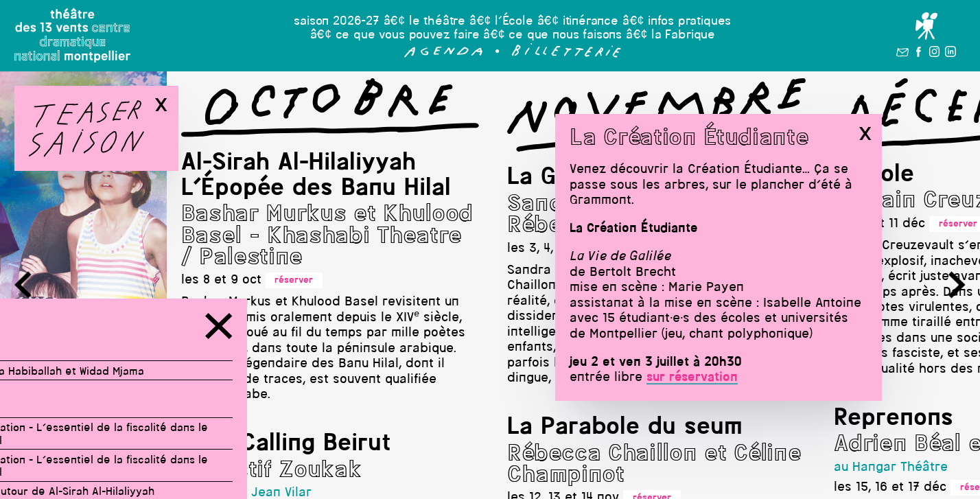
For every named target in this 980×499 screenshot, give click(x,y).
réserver (294, 280)
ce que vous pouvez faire (408, 35)
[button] (444, 55)
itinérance (591, 22)
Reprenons (894, 419)
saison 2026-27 (337, 22)
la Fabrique (683, 35)
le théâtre (437, 22)
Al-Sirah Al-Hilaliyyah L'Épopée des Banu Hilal (317, 176)
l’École (514, 22)
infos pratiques (689, 22)
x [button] (865, 134)
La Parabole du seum (626, 428)
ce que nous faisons (565, 35)
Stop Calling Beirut (287, 444)
